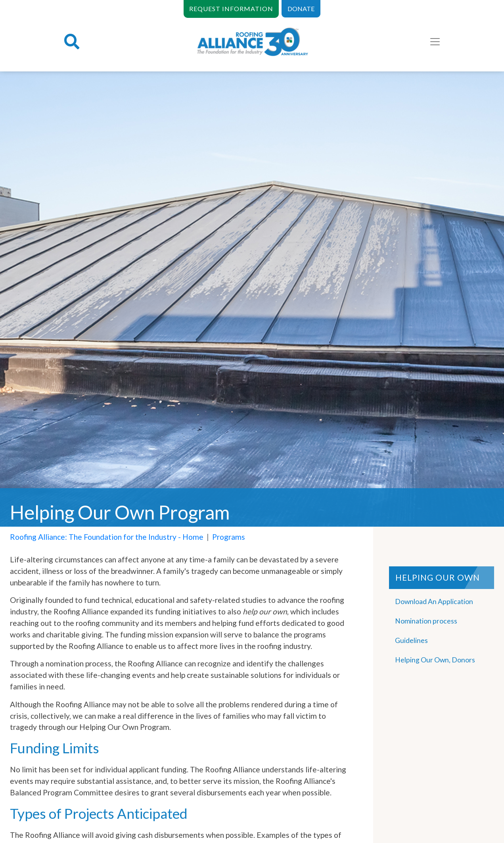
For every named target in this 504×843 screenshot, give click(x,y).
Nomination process (426, 621)
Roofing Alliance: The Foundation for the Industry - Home (107, 537)
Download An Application (434, 601)
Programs (229, 537)
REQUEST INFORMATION (231, 9)
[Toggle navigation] (435, 42)
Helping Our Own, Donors (435, 660)
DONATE (301, 9)
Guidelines (411, 640)
